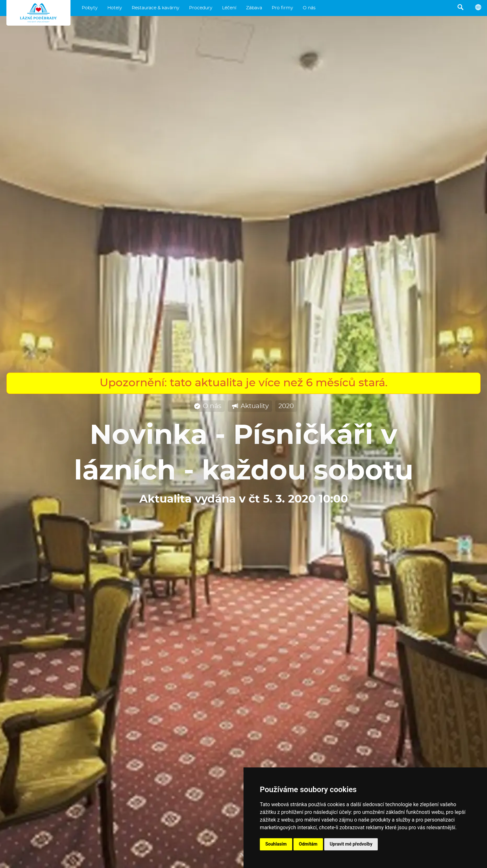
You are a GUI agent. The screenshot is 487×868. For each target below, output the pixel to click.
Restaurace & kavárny (156, 8)
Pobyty (90, 8)
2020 (286, 406)
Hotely (115, 8)
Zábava (254, 8)
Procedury (201, 8)
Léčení (229, 8)
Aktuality (250, 406)
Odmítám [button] (308, 844)
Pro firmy (282, 8)
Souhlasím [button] (276, 844)
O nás (309, 8)
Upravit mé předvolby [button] (351, 844)
